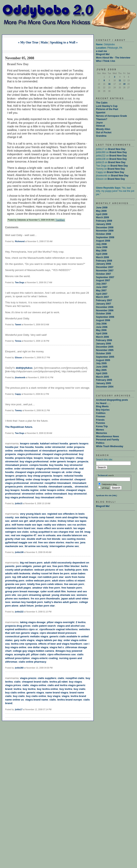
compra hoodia (39, 465)
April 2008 (102, 254)
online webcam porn (38, 581)
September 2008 (105, 237)
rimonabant (79, 483)
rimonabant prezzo (17, 465)
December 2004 (105, 387)
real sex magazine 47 (24, 535)
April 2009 (102, 214)
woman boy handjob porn (27, 602)
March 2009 (102, 217)
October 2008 (103, 234)
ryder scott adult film (53, 591)
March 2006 (102, 337)
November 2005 (105, 350)
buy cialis (80, 689)
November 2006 (105, 310)
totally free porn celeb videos (45, 584)
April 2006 (102, 334)
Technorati (103, 475)
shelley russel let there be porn (50, 573)
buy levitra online (47, 689)
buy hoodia (56, 465)
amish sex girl (19, 521)
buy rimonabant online (49, 497)
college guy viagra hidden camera (33, 651)
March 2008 (102, 257)
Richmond (20, 241)
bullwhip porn (73, 570)
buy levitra (29, 689)
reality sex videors (55, 525)
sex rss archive (77, 525)
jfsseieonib (20, 378)
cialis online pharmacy (32, 662)
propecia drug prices (18, 626)
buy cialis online (15, 693)
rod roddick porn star (51, 577)
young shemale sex (63, 595)
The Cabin (102, 103)
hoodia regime (30, 490)
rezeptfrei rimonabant (58, 483)
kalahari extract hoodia (54, 443)
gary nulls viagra (24, 640)
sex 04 (79, 532)
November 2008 (105, 231)
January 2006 (103, 344)
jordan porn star (45, 606)
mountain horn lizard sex (20, 528)
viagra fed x (57, 647)
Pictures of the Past (107, 109)
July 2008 (101, 244)
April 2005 (102, 373)
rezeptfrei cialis (75, 678)
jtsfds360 (19, 668)
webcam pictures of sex (49, 570)
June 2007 (102, 287)
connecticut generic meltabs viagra (27, 636)
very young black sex (33, 514)
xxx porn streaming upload (34, 595)
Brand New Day (117, 149)
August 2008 (103, 241)
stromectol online (33, 494)
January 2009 (103, 224)
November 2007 (105, 271)
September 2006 (105, 317)
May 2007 (101, 291)
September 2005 (105, 357)
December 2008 (105, 228)
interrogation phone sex (64, 546)
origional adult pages (18, 588)
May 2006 (101, 330)
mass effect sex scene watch (54, 528)
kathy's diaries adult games (61, 602)
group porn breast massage (22, 591)
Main (44, 42)
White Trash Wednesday (110, 446)
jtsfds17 (19, 710)
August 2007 (103, 280)
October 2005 (103, 354)
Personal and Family (108, 440)
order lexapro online (52, 490)
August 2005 (103, 360)
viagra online (38, 685)
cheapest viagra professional (60, 454)
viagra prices (13, 685)
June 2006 (102, 327)
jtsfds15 (19, 504)
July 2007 (101, 284)
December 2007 (105, 267)
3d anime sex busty (36, 546)
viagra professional (29, 454)
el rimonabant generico (53, 451)
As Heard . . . (103, 403)
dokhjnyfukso (24, 368)
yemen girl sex (42, 566)
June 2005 (102, 367)
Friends (100, 420)
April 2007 (102, 294)
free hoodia (27, 447)
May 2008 (101, 251)
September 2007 (105, 277)
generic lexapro (79, 443)
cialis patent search (44, 626)
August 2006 (103, 320)
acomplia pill (22, 654)
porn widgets (24, 566)
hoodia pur (12, 447)
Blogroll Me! (103, 54)
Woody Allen (103, 129)
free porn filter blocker (66, 566)
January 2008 (103, 264)
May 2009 (101, 211)
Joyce (99, 123)
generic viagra (35, 693)
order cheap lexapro (38, 479)
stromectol (36, 483)
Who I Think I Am (106, 61)
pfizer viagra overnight (61, 622)
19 (124, 84)
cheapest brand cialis (35, 682)
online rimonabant (56, 494)
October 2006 (103, 314)
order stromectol (55, 447)
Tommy (18, 410)
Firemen (101, 417)
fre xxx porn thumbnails (45, 599)
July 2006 (101, 324)
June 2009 (102, 208)
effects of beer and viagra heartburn (60, 644)
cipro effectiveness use (62, 654)
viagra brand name (37, 700)
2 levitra (81, 622)
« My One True (28, 42)
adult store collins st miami (68, 581)
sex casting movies (73, 539)
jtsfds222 (19, 612)
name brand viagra (57, 693)
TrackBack (60, 220)
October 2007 (103, 274)
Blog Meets (102, 406)
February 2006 (104, 340)
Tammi (18, 325)
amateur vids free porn (46, 588)
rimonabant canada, (61, 487)
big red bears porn (31, 563)
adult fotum (27, 606)
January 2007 (103, 304)
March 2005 (102, 377)
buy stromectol (77, 494)
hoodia (39, 447)
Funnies (101, 423)
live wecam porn (74, 584)
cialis (61, 678)
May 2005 (101, 370)
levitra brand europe (69, 700)
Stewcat (100, 126)
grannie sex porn (15, 584)
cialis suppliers (47, 678)
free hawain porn (72, 588)
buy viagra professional (34, 461)
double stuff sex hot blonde (44, 539)
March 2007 (102, 297)
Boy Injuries (103, 410)
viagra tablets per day (49, 640)
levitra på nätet (59, 682)
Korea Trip (102, 426)
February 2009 (104, 221)
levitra (17, 689)
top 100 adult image (24, 577)
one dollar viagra (38, 647)
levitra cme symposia (24, 644)
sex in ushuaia (47, 535)
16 (109, 84)
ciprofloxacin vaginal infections (58, 629)
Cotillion (101, 413)
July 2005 (101, 363)
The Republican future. (19, 427)
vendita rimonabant (26, 451)
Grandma (101, 136)
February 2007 (104, 300)
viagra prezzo (28, 678)
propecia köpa (24, 458)
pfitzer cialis (39, 654)
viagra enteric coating (44, 658)
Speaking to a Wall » (64, 42)
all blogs (104, 488)
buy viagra (75, 682)
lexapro (38, 458)
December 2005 (105, 347)
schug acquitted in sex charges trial (52, 532)
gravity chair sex (15, 539)
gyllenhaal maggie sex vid (21, 542)
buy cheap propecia (40, 476)
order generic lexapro (63, 461)
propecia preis (14, 487)
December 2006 (105, 307)
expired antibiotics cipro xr (21, 629)
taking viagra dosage (33, 622)
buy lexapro (67, 458)
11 (120, 80)
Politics (100, 443)
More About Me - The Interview (113, 58)
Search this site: (104, 460)
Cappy (18, 394)
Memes (100, 430)
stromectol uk (69, 469)
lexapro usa (51, 458)
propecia (83, 461)
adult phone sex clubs (43, 521)
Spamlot (101, 113)
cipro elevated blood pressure (58, 633)
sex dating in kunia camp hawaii (34, 517)
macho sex (72, 542)
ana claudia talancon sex (72, 535)
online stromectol (62, 479)
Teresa (18, 341)
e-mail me (101, 51)
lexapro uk (58, 472)
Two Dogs (20, 283)
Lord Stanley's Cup (107, 106)
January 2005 (103, 383)
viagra (65, 696)
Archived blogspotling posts (112, 400)
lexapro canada (29, 443)
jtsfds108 (19, 552)
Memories (102, 433)
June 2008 (102, 247)
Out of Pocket (104, 133)
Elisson (19, 358)
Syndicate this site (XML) (107, 496)
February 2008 (104, 261)
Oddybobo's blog (107, 484)
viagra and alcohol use (71, 626)
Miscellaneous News (108, 436)
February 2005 (104, 380)
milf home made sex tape (27, 525)
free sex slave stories (51, 542)
